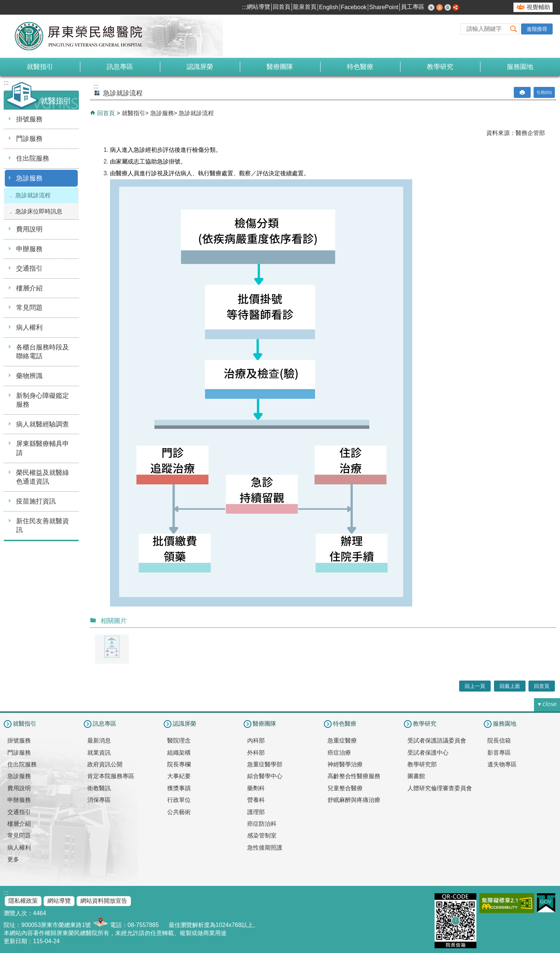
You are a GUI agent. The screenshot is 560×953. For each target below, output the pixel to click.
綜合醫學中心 (265, 776)
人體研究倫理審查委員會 (440, 788)
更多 (13, 859)
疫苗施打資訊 (36, 501)
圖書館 (416, 776)
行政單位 (179, 800)
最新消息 (99, 741)
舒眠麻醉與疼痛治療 (354, 800)
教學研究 (440, 67)
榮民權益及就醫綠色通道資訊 (43, 477)
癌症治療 (339, 753)
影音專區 (499, 753)
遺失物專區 (502, 764)
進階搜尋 (537, 29)
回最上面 (510, 686)
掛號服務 (29, 119)
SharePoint (384, 7)
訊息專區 (120, 67)
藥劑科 (256, 788)
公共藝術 (179, 812)
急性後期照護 (265, 848)
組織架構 (179, 753)
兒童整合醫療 (345, 788)
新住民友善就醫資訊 (43, 526)
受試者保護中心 (428, 753)
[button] (514, 29)
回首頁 (282, 7)
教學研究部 (422, 764)
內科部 (256, 741)
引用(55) (544, 92)
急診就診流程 (33, 195)
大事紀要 (179, 776)
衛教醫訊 (99, 788)
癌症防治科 (262, 824)
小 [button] (431, 7)
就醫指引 (40, 67)
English (329, 7)
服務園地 (520, 67)
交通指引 (29, 268)
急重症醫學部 (265, 764)
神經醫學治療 (345, 764)
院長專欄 (179, 764)
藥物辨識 (29, 376)
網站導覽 (259, 7)
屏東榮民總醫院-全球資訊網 (83, 36)
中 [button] (440, 7)
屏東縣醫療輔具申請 (43, 448)
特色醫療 (360, 67)
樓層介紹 (29, 288)
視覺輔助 (538, 7)
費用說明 (29, 229)
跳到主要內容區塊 (4, 4)
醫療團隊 (280, 67)
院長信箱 (499, 741)
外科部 (256, 753)
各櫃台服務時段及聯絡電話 (43, 352)
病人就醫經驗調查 (43, 424)
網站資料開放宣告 (104, 901)
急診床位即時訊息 (39, 211)
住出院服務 (33, 158)
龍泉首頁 (305, 7)
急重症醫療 (342, 741)
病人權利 (29, 327)
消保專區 (99, 800)
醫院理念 (179, 741)
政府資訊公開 (105, 764)
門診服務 (29, 139)
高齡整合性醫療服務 (354, 776)
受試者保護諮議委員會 (437, 741)
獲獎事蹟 (179, 788)
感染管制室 (262, 835)
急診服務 (29, 178)
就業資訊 (99, 753)
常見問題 (29, 308)
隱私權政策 (23, 901)
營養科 (256, 800)
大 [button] (448, 7)
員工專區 (413, 7)
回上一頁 (475, 686)
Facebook (354, 7)
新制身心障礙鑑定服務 (43, 400)
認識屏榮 (200, 67)
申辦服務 (29, 249)
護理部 (256, 812)
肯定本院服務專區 (111, 776)
